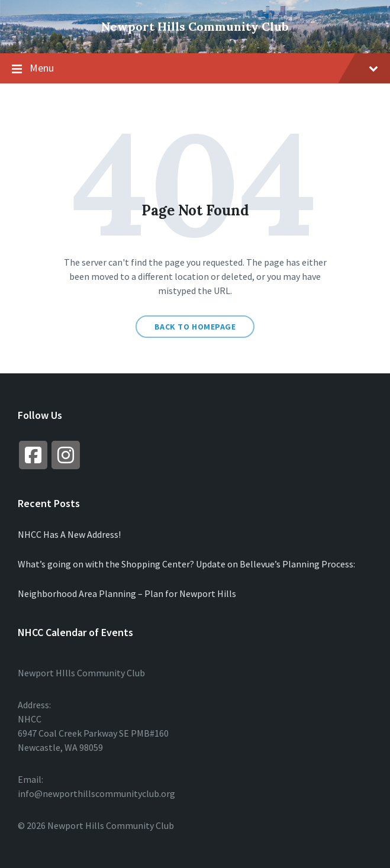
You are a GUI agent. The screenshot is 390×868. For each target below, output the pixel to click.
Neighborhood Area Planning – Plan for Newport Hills (127, 593)
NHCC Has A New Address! (69, 534)
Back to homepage (195, 327)
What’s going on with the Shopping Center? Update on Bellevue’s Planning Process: (186, 564)
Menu (195, 69)
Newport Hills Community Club (195, 26)
